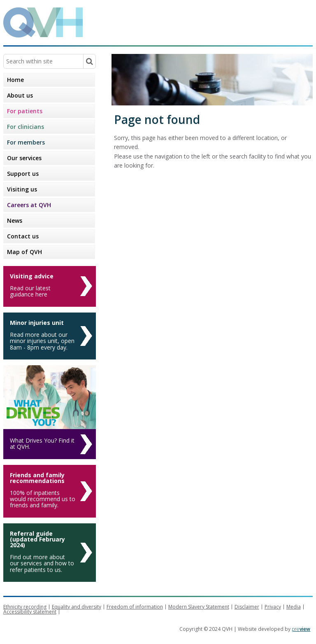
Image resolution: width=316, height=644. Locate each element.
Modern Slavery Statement (199, 607)
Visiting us (22, 189)
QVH (43, 22)
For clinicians (26, 127)
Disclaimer (247, 607)
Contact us (23, 236)
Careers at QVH (29, 205)
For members (26, 142)
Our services (24, 158)
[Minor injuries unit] (50, 336)
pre (301, 629)
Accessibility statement (30, 612)
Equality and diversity (77, 607)
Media (294, 607)
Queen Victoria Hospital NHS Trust (232, 22)
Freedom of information (135, 607)
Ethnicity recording (25, 607)
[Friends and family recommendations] (50, 491)
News (15, 220)
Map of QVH (24, 252)
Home (15, 80)
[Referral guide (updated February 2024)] (50, 553)
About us (20, 95)
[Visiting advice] (50, 286)
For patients (25, 111)
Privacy (273, 607)
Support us (23, 174)
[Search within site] (89, 61)
